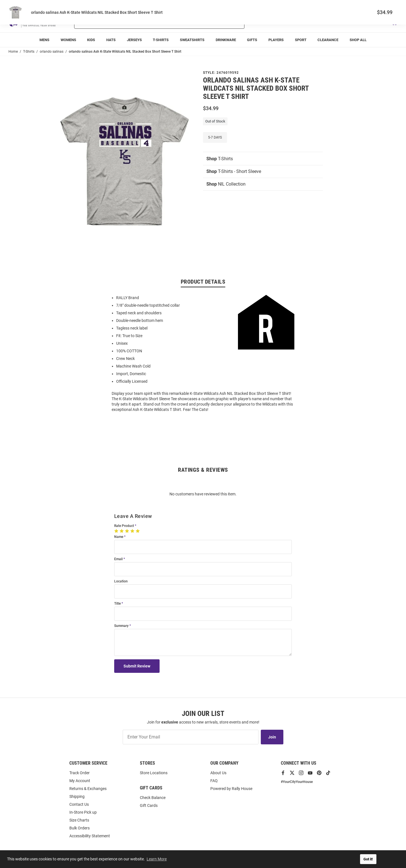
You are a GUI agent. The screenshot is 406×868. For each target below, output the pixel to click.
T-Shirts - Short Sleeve (234, 171)
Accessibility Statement (90, 836)
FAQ (214, 781)
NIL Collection (226, 184)
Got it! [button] (368, 859)
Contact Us (79, 804)
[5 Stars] (138, 531)
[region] (203, 353)
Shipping (77, 796)
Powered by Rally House (231, 789)
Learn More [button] (157, 859)
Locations (390, 6)
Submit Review (137, 666)
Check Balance (153, 798)
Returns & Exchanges (88, 789)
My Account (80, 781)
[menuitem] (44, 40)
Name (119, 537)
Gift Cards (149, 805)
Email (118, 559)
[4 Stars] (133, 531)
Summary (121, 626)
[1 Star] (117, 531)
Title (117, 604)
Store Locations (154, 773)
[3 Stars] (128, 531)
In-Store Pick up (83, 812)
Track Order (356, 6)
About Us (218, 773)
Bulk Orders (80, 828)
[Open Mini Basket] (394, 22)
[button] (331, 22)
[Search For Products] (144, 22)
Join (272, 737)
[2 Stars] (122, 531)
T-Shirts (220, 159)
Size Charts (79, 820)
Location (121, 581)
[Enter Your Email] (191, 737)
